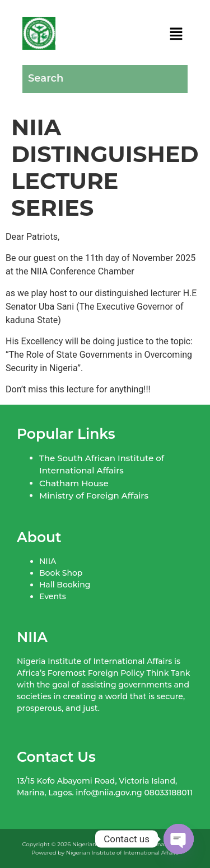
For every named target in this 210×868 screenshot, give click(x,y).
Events (53, 596)
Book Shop (61, 573)
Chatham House (74, 483)
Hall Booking (65, 585)
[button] (176, 35)
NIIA (48, 561)
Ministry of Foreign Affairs (94, 495)
